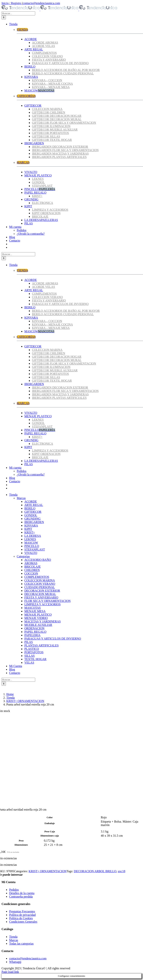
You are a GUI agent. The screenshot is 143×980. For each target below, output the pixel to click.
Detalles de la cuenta (22, 893)
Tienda (13, 937)
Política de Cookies (21, 918)
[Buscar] (4, 17)
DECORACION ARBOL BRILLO (95, 871)
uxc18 (122, 871)
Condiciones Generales (23, 922)
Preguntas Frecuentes (22, 911)
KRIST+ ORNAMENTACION (48, 871)
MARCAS (23, 162)
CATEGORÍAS (26, 96)
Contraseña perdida (21, 897)
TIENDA (22, 30)
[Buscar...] (18, 13)
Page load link (10, 972)
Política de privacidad (22, 915)
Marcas (14, 940)
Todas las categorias (21, 944)
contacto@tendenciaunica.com (41, 3)
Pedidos (14, 890)
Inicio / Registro (12, 3)
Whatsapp (15, 962)
